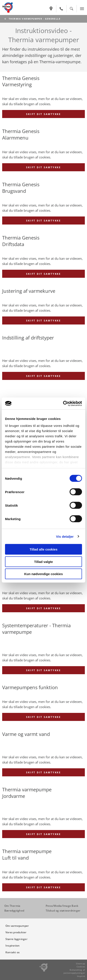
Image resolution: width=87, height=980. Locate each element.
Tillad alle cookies (43, 549)
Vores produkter (16, 932)
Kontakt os (13, 952)
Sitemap (80, 963)
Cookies (81, 967)
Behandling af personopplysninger (74, 971)
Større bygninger (16, 939)
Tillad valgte (43, 562)
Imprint (81, 976)
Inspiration (13, 946)
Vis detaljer (65, 536)
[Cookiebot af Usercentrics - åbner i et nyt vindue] (63, 403)
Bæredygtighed (14, 911)
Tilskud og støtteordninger (63, 911)
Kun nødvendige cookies (43, 574)
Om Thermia (12, 906)
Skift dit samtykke (43, 114)
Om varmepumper (17, 926)
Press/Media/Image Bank (62, 906)
